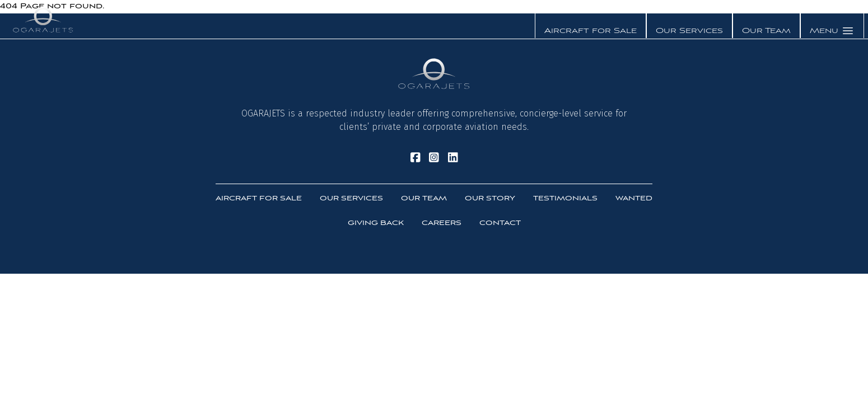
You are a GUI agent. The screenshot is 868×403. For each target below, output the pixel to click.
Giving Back (376, 223)
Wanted (634, 198)
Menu (832, 31)
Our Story (490, 198)
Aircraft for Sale (591, 31)
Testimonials (565, 198)
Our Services (689, 31)
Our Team (766, 31)
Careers (442, 223)
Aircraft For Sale (259, 198)
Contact (500, 223)
